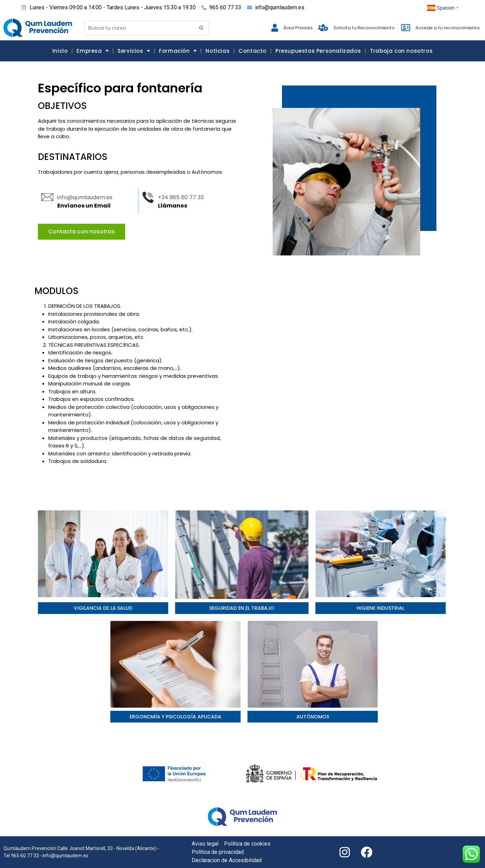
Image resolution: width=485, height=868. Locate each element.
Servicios (134, 51)
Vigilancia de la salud (103, 608)
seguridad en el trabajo (242, 608)
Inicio (60, 51)
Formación (178, 51)
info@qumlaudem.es (85, 197)
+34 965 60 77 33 (181, 197)
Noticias (218, 51)
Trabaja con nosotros (401, 51)
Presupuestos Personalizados (318, 51)
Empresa (93, 51)
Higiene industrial (381, 608)
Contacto (252, 51)
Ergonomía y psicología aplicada (175, 717)
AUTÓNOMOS (313, 717)
